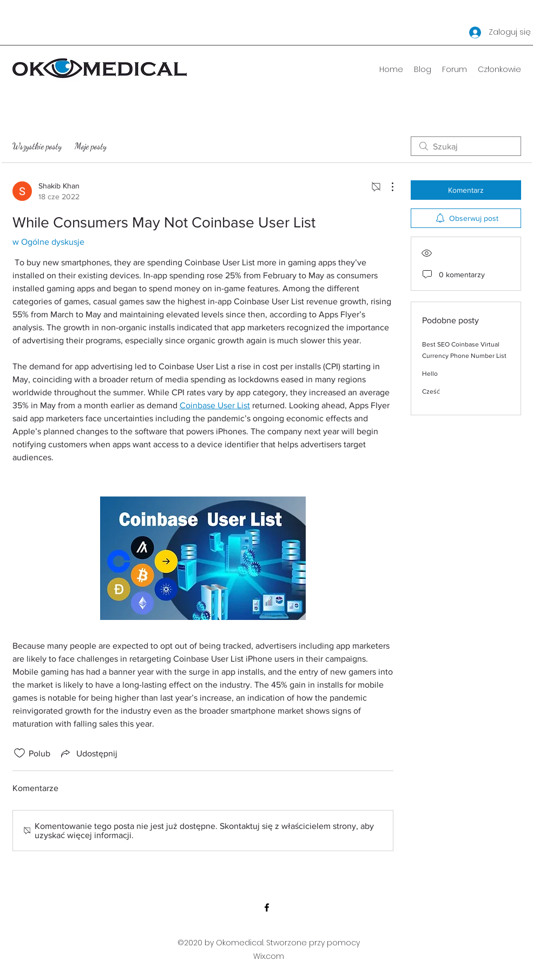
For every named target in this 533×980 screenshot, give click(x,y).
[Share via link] (88, 753)
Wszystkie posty (37, 146)
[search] (466, 146)
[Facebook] (267, 907)
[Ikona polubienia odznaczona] (19, 753)
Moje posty (91, 146)
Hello (430, 374)
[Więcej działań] (387, 187)
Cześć (431, 391)
